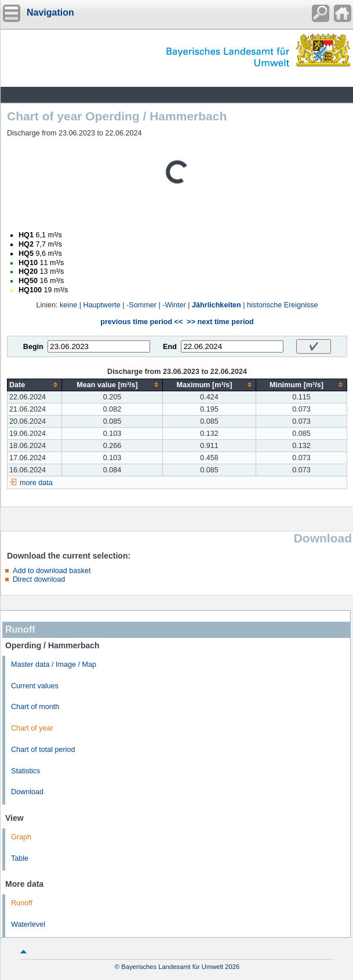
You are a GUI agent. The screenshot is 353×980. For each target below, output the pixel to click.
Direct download (39, 579)
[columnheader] (35, 385)
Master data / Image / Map (54, 665)
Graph (21, 837)
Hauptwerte (101, 305)
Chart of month (35, 707)
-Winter (174, 305)
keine (68, 305)
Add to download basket (52, 571)
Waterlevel (28, 924)
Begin (33, 347)
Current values (35, 686)
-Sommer (141, 305)
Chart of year (32, 728)
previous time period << (141, 322)
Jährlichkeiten (216, 305)
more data (36, 483)
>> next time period (220, 322)
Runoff (22, 903)
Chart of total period (43, 750)
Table (20, 858)
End (170, 347)
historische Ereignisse (283, 305)
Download (27, 792)
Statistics (26, 771)
